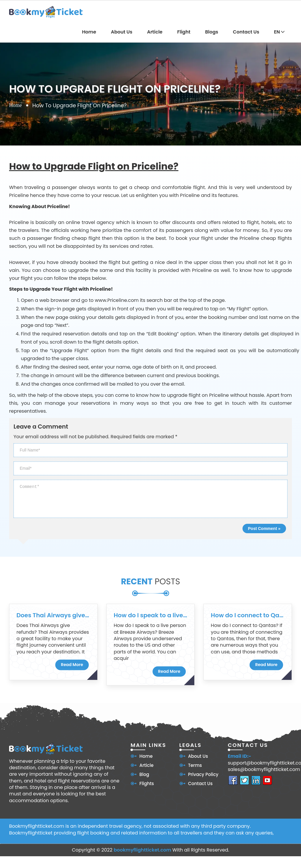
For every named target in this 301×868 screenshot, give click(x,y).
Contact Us (246, 32)
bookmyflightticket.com (143, 850)
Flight (184, 32)
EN (279, 32)
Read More (72, 665)
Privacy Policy (203, 774)
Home (89, 32)
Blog (144, 774)
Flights (147, 783)
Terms (195, 765)
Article (155, 32)
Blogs (212, 32)
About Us (122, 32)
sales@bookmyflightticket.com (264, 770)
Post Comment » (264, 529)
